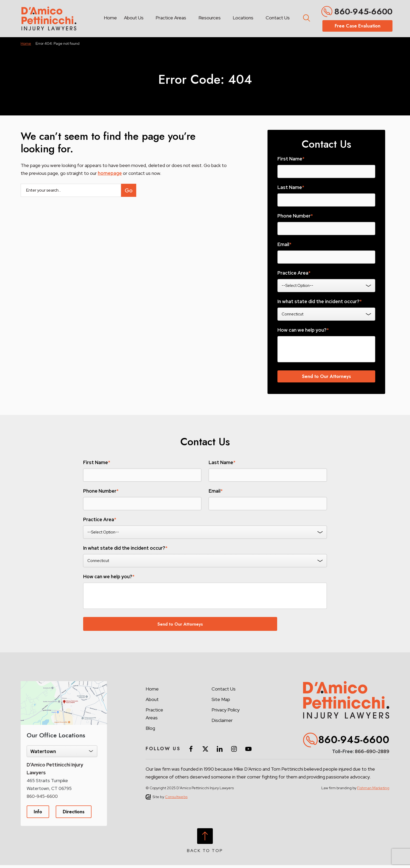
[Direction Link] (64, 687)
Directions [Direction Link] (74, 815)
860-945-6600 (363, 12)
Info (38, 815)
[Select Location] (62, 754)
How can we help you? (303, 330)
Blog (150, 731)
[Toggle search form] (306, 17)
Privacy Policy (226, 713)
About (152, 702)
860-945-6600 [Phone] (42, 799)
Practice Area (294, 273)
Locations (243, 18)
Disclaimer (222, 723)
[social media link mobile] (191, 752)
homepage (110, 173)
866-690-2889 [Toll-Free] (372, 755)
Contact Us (278, 18)
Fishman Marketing (373, 791)
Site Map (221, 702)
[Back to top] (205, 843)
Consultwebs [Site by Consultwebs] (176, 800)
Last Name (291, 187)
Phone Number (295, 216)
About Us (134, 18)
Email (284, 244)
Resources (210, 18)
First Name (291, 159)
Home (110, 18)
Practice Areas (171, 18)
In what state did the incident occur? (320, 302)
